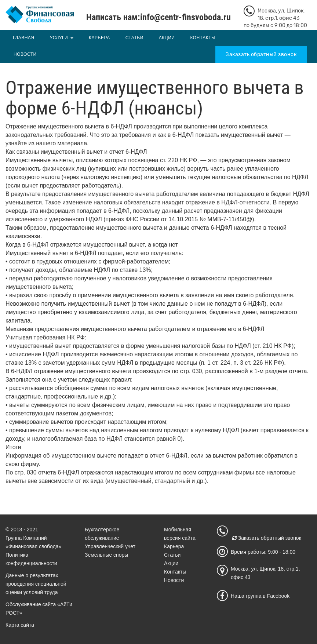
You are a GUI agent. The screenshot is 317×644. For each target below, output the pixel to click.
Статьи (134, 38)
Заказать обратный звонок (261, 54)
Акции (167, 38)
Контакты (203, 38)
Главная (24, 38)
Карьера (99, 38)
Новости (25, 54)
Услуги (59, 38)
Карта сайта (20, 625)
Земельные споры (106, 555)
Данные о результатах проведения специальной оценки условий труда (36, 584)
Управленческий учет (110, 546)
